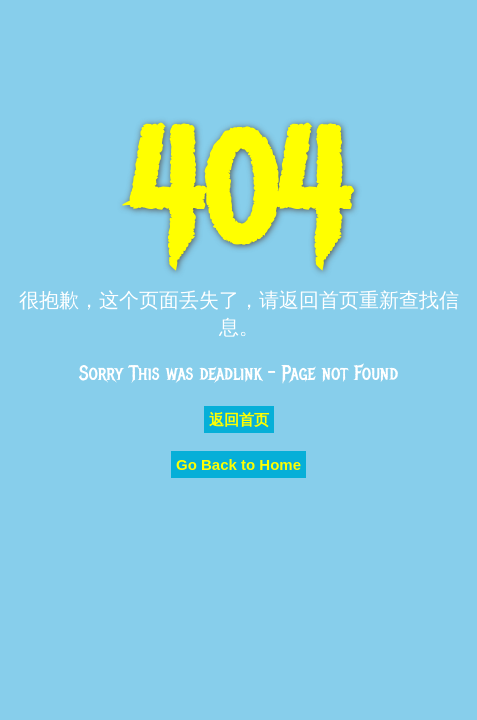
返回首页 (239, 419)
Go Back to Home (238, 464)
